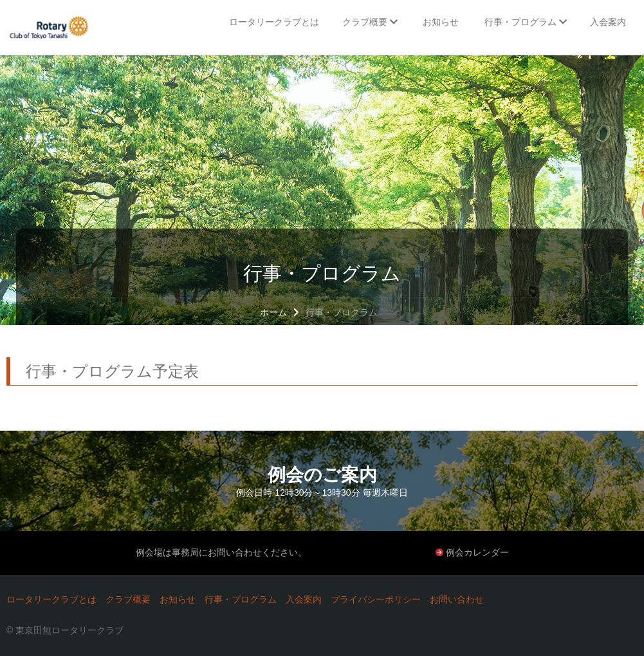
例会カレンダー (477, 552)
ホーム (273, 312)
